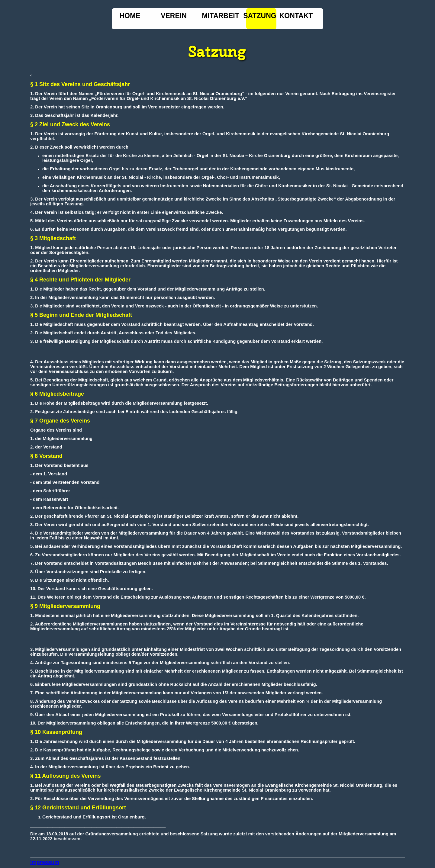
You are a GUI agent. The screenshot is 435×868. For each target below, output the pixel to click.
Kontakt (296, 16)
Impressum (45, 862)
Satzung (260, 16)
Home (130, 16)
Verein (174, 16)
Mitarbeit (221, 16)
